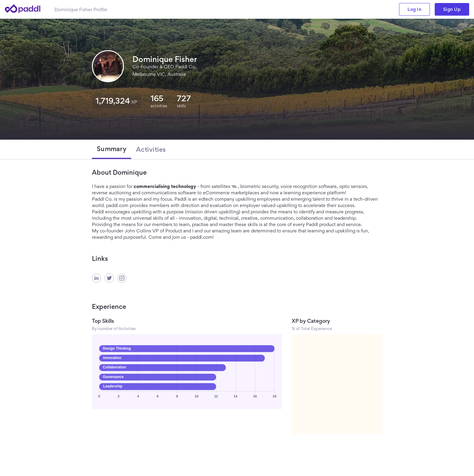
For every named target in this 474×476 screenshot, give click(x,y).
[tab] (112, 149)
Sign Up (452, 9)
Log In (414, 9)
